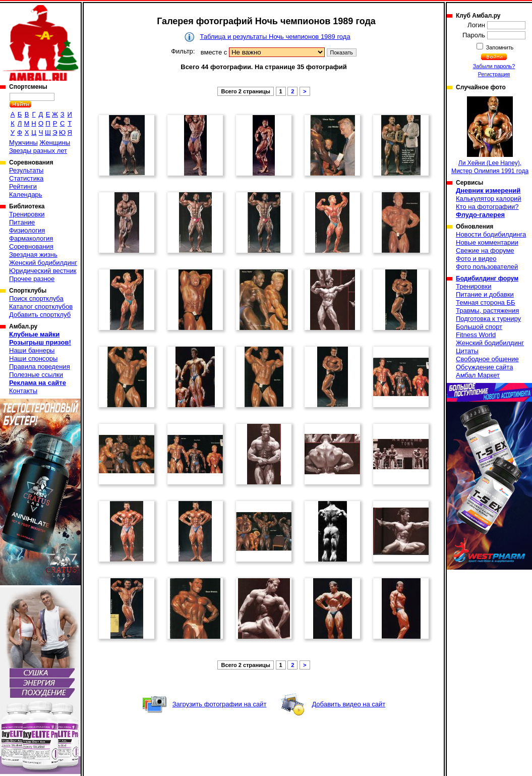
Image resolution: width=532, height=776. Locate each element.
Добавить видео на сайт (348, 704)
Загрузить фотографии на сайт (220, 704)
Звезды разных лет (38, 151)
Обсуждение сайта (484, 367)
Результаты (26, 170)
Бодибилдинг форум (487, 279)
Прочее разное (32, 279)
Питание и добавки (485, 294)
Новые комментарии (487, 242)
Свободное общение (487, 359)
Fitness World (476, 335)
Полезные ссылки (36, 375)
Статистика (26, 178)
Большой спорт (479, 327)
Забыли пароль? (494, 66)
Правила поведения (40, 367)
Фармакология (31, 238)
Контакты (23, 391)
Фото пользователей (487, 267)
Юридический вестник (43, 271)
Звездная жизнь (33, 255)
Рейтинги (23, 186)
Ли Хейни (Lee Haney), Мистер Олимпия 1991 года (490, 135)
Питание (22, 222)
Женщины (55, 143)
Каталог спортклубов (41, 307)
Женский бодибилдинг (43, 263)
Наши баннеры (32, 350)
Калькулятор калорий (489, 199)
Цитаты (467, 351)
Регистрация (494, 74)
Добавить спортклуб (40, 315)
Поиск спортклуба (36, 298)
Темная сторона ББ (486, 302)
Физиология (27, 230)
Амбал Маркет (478, 375)
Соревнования (31, 246)
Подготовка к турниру (488, 319)
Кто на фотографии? (487, 207)
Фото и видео (476, 259)
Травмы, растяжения (487, 311)
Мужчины (23, 143)
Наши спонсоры (33, 358)
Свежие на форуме (485, 251)
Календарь (26, 195)
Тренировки (27, 214)
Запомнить (499, 47)
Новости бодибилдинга (491, 234)
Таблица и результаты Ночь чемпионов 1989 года (275, 37)
